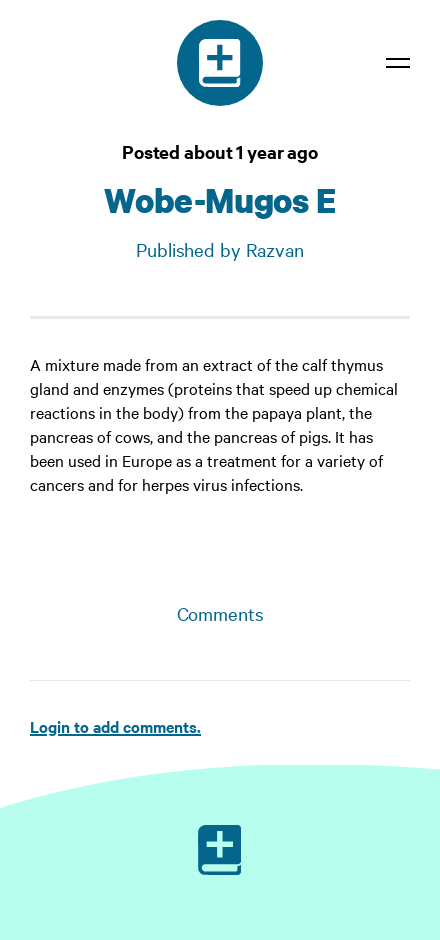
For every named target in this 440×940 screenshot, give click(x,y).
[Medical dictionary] (220, 63)
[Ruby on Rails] (220, 850)
